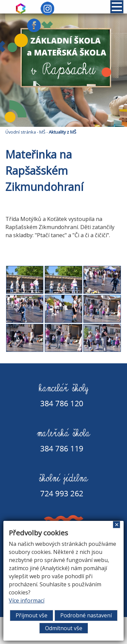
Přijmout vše (31, 615)
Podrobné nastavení (86, 615)
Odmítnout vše (64, 628)
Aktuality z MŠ (62, 132)
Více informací (27, 600)
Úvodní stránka (21, 132)
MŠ (42, 132)
